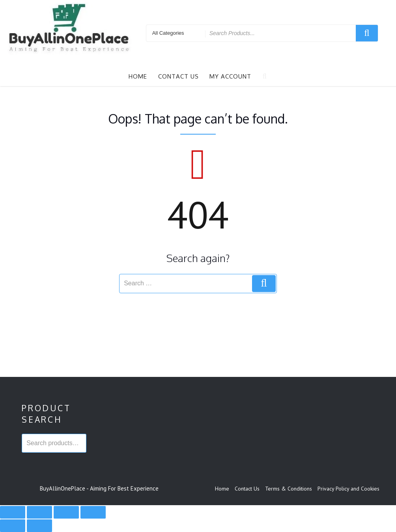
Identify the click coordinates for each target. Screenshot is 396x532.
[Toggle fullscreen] (39, 512)
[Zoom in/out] (13, 512)
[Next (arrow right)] (39, 526)
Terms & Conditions (289, 489)
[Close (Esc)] (93, 512)
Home (138, 76)
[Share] (66, 512)
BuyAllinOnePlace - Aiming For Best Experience (99, 488)
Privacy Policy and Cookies (348, 489)
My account (230, 76)
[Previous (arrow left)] (13, 526)
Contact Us (178, 76)
